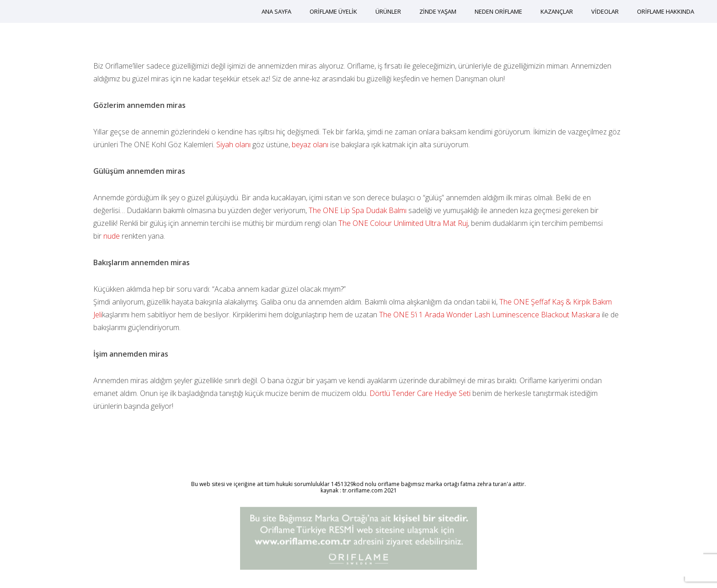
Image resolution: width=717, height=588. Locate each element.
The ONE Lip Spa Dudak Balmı (358, 210)
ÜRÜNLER (388, 11)
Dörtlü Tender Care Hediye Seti (421, 393)
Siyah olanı (233, 144)
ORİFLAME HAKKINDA (666, 11)
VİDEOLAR (605, 11)
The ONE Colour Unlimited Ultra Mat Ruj (403, 223)
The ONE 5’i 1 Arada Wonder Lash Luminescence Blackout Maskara (490, 315)
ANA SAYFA (276, 11)
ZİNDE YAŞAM (438, 11)
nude (112, 236)
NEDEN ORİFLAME (498, 11)
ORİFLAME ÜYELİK (333, 11)
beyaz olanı (310, 144)
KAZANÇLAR (557, 11)
